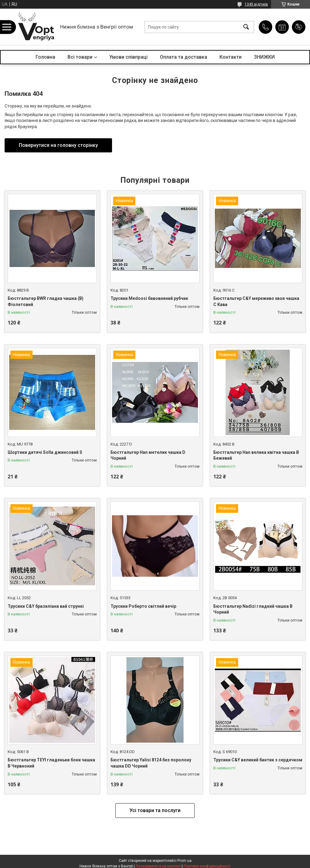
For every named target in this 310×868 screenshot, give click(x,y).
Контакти (231, 57)
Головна (45, 57)
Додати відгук (299, 27)
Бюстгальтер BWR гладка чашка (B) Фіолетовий (46, 301)
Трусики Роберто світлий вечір (143, 606)
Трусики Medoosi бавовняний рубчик (149, 298)
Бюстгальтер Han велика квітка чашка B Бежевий (256, 455)
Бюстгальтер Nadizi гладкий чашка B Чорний (253, 609)
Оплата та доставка (184, 57)
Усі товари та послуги (155, 810)
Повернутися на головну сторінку (58, 145)
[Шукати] (246, 27)
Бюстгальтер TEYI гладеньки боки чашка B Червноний (51, 763)
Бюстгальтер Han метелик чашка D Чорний (148, 455)
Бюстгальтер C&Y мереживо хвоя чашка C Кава (256, 301)
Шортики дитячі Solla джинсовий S (45, 452)
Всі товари (80, 57)
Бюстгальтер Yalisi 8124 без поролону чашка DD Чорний (151, 763)
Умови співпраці (128, 57)
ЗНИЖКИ (264, 57)
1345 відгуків (256, 4)
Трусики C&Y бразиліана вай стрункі (46, 606)
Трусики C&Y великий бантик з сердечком (258, 760)
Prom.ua (184, 861)
